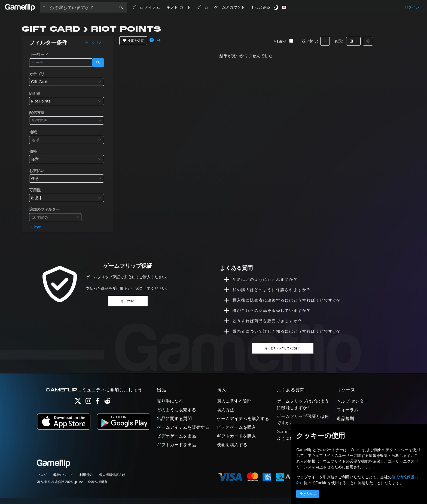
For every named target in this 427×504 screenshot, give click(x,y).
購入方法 (225, 416)
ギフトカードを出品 (176, 451)
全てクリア (93, 43)
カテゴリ (37, 74)
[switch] (276, 7)
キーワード (39, 54)
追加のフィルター (44, 209)
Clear (36, 227)
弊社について (63, 481)
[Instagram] (88, 408)
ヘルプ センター (352, 407)
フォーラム (347, 416)
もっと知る (128, 301)
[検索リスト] (81, 7)
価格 (33, 151)
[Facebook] (98, 408)
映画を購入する (232, 451)
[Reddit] (107, 408)
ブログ (42, 481)
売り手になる (170, 407)
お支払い (37, 170)
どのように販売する (176, 416)
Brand (35, 93)
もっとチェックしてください (283, 354)
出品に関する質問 (174, 424)
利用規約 (86, 481)
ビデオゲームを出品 (176, 442)
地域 (33, 132)
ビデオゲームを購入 (236, 433)
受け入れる (308, 494)
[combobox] (67, 82)
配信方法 (37, 112)
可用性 (35, 190)
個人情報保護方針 (112, 481)
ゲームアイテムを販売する (183, 433)
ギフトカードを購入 (236, 442)
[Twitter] (78, 408)
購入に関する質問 (234, 407)
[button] (121, 7)
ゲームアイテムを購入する (243, 424)
